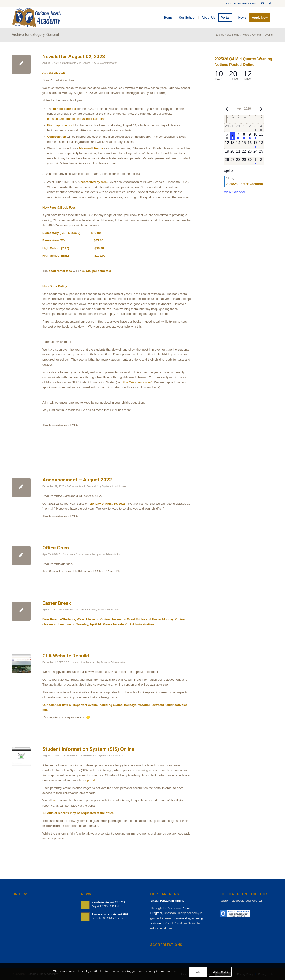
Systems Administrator (114, 486)
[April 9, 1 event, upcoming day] (250, 136)
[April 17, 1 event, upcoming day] (255, 144)
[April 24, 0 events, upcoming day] (255, 153)
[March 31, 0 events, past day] (238, 128)
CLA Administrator (107, 63)
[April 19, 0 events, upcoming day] (227, 153)
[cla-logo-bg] (37, 18)
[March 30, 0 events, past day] (232, 128)
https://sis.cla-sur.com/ (137, 382)
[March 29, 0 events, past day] (227, 128)
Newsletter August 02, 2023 (74, 57)
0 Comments (69, 63)
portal (91, 780)
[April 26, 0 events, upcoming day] (227, 161)
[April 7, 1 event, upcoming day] (238, 136)
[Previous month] (227, 109)
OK (198, 972)
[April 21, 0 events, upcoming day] (238, 153)
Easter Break (57, 603)
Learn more (220, 972)
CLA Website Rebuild (66, 656)
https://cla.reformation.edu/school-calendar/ (76, 119)
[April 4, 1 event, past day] (261, 128)
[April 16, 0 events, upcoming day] (250, 144)
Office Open (56, 548)
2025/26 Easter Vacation (244, 184)
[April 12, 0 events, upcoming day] (227, 144)
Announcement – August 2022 (77, 480)
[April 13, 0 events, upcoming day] (232, 144)
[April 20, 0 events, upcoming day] (232, 153)
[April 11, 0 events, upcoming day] (261, 136)
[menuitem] (168, 18)
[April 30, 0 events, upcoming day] (250, 161)
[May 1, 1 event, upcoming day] (255, 161)
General (86, 63)
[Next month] (261, 109)
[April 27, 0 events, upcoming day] (232, 161)
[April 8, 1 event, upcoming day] (244, 136)
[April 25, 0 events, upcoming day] (261, 153)
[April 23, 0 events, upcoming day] (250, 153)
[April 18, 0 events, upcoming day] (261, 144)
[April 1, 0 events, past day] (244, 128)
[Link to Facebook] (270, 4)
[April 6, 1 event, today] (232, 136)
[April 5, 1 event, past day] (227, 136)
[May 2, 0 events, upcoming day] (261, 161)
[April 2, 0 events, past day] (250, 128)
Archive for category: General (35, 35)
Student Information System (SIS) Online (88, 749)
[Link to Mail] (263, 4)
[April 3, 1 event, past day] (255, 128)
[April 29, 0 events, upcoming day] (244, 161)
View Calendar (234, 192)
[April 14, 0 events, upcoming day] (238, 144)
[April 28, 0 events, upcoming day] (238, 161)
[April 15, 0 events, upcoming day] (244, 144)
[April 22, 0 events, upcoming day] (244, 153)
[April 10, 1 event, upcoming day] (255, 136)
